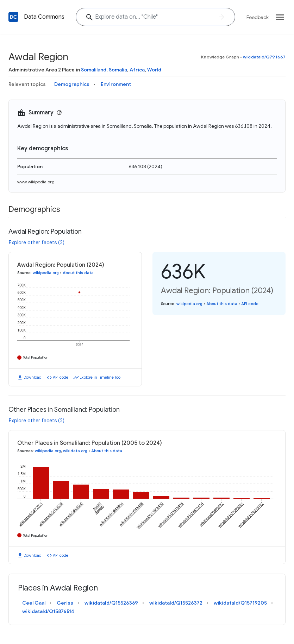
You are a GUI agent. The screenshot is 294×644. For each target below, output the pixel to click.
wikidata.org (75, 451)
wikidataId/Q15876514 (48, 611)
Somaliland (94, 70)
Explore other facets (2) (37, 242)
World (154, 70)
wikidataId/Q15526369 (111, 603)
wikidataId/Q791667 (264, 57)
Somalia (118, 70)
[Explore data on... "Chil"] (155, 17)
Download (33, 377)
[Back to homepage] (13, 17)
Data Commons (44, 17)
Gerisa (65, 603)
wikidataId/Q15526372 (176, 603)
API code (61, 377)
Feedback (258, 17)
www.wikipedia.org (36, 182)
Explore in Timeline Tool (101, 377)
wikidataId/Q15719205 (240, 603)
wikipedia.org (46, 273)
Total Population (36, 357)
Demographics (72, 84)
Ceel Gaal (34, 603)
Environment (116, 84)
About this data (78, 273)
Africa (137, 70)
